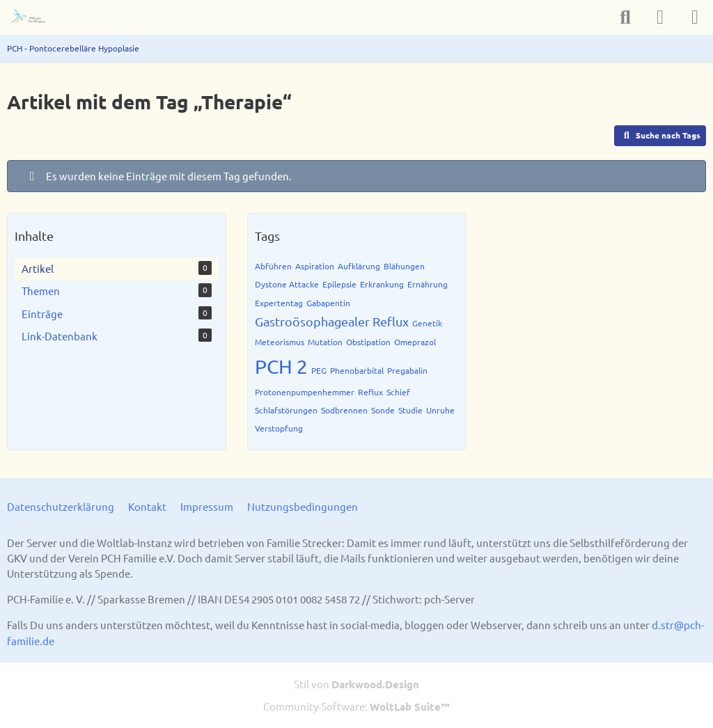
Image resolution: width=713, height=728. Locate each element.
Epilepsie (339, 284)
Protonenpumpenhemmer (305, 392)
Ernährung (428, 284)
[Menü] (695, 17)
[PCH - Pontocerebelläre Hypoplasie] (33, 17)
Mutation (325, 342)
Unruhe (440, 410)
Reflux (370, 392)
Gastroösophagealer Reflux (332, 321)
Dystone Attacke (287, 284)
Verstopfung (279, 428)
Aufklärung (359, 266)
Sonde (383, 410)
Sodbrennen (344, 410)
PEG (319, 370)
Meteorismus (280, 342)
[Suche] (625, 17)
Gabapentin (328, 303)
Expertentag (279, 303)
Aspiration (315, 266)
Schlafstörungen (286, 410)
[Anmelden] (660, 17)
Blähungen (404, 266)
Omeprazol (415, 342)
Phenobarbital (357, 370)
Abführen (273, 266)
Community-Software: (356, 706)
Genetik (427, 323)
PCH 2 (281, 366)
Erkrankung (382, 284)
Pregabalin (407, 370)
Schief (398, 392)
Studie (410, 410)
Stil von (356, 684)
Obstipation (368, 342)
